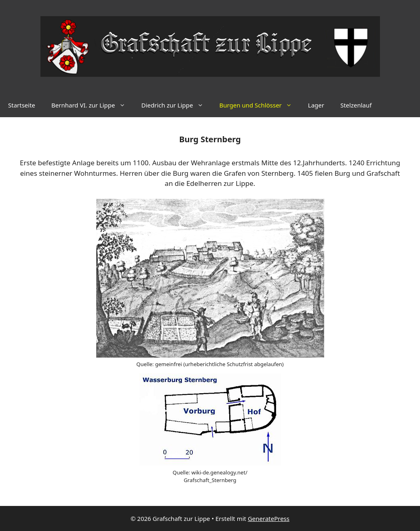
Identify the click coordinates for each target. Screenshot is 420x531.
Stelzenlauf (356, 105)
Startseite (22, 105)
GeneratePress (269, 518)
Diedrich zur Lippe (176, 105)
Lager (316, 105)
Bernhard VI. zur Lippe (92, 105)
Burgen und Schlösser (260, 105)
